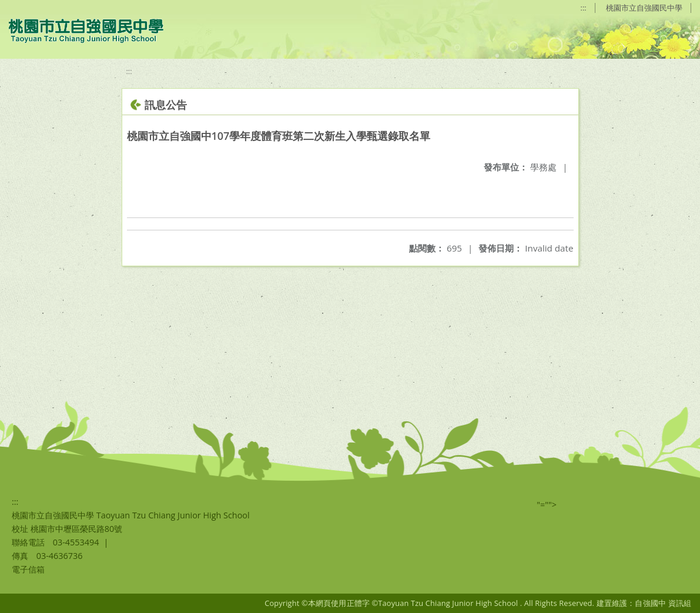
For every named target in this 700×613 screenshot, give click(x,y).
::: (584, 8)
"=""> (547, 505)
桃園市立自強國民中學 (644, 8)
